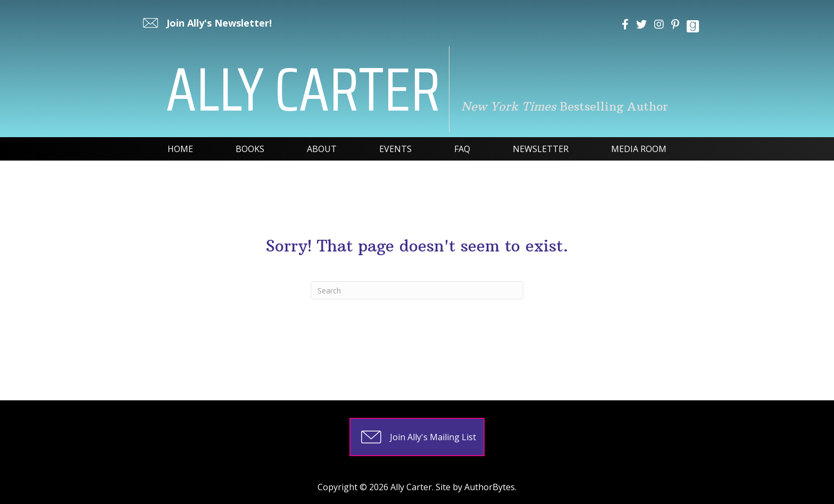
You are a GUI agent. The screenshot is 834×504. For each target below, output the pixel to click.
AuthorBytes (490, 487)
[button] (206, 23)
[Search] (417, 290)
